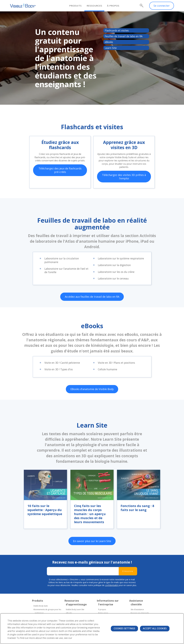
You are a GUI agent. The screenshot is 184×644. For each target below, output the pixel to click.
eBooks (109, 42)
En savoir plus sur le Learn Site (92, 555)
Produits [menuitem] (76, 6)
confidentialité (111, 599)
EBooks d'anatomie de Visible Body (92, 399)
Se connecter (162, 6)
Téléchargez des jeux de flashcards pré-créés (60, 177)
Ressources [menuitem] (95, 6)
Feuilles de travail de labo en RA (124, 36)
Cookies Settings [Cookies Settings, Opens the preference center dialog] (124, 628)
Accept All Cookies (155, 628)
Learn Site (111, 48)
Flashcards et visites (117, 31)
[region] (92, 629)
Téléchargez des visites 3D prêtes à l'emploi (124, 181)
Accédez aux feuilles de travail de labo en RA (92, 306)
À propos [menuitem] (114, 6)
